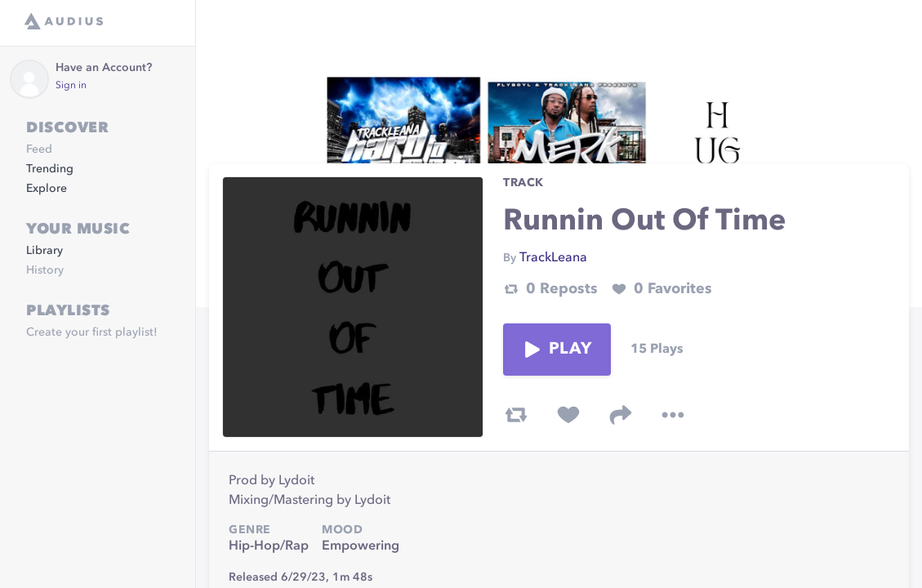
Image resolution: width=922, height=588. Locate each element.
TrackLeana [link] (553, 258)
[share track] (621, 415)
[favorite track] (568, 415)
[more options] (673, 415)
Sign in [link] (71, 86)
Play (557, 350)
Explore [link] (47, 189)
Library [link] (45, 251)
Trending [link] (50, 169)
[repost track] (516, 415)
